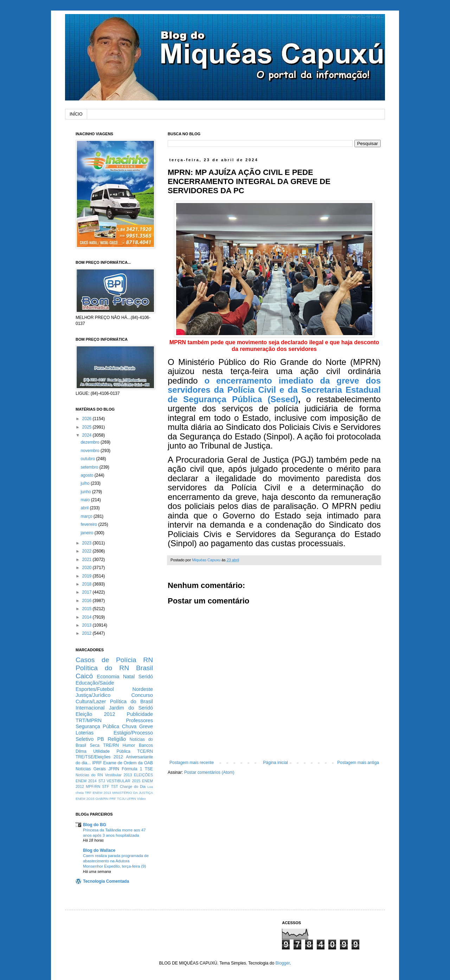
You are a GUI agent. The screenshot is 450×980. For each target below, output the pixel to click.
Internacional (90, 708)
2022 (88, 551)
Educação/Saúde (95, 683)
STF (105, 786)
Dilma (81, 751)
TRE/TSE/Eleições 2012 (99, 757)
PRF (113, 799)
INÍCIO (76, 114)
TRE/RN (111, 745)
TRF (88, 793)
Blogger (282, 963)
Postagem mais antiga (358, 763)
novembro (91, 451)
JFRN (114, 769)
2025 (88, 427)
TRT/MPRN (89, 720)
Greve (146, 726)
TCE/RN (145, 751)
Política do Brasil (131, 701)
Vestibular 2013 (118, 775)
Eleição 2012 (95, 714)
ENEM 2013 (102, 793)
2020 (88, 568)
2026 (88, 419)
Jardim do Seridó (131, 708)
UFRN (131, 799)
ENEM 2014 (86, 781)
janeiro (87, 533)
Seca (94, 745)
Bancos (146, 745)
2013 (88, 625)
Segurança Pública (97, 726)
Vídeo (141, 799)
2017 (88, 592)
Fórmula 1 (132, 769)
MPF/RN (93, 786)
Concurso (142, 695)
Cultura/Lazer (91, 701)
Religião (117, 739)
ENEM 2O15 (85, 799)
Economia (108, 677)
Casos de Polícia (106, 660)
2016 (88, 601)
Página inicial (275, 763)
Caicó (84, 676)
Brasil (144, 668)
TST (114, 786)
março (87, 516)
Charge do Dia (133, 786)
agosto (87, 475)
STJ (101, 781)
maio (86, 500)
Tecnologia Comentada (106, 881)
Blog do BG (95, 825)
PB (101, 739)
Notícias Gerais (91, 769)
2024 (88, 435)
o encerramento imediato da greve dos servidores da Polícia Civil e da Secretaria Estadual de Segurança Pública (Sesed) (274, 390)
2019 (88, 576)
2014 (88, 617)
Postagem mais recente (192, 763)
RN (148, 660)
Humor (129, 745)
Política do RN (102, 668)
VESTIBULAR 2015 (123, 781)
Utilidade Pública (112, 751)
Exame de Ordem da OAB (128, 763)
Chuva (129, 726)
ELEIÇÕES (143, 775)
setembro (90, 467)
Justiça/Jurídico (93, 695)
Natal (129, 677)
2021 (88, 560)
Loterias (85, 733)
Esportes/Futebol (95, 689)
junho (86, 492)
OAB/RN (102, 799)
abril (85, 508)
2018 (88, 584)
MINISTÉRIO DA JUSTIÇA (133, 793)
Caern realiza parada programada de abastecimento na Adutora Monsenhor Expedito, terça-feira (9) (116, 861)
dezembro (91, 442)
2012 (88, 633)
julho (86, 483)
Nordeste (143, 689)
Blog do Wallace (99, 850)
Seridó (146, 677)
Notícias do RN (89, 775)
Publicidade (140, 714)
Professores (139, 720)
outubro (88, 459)
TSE (149, 769)
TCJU (121, 799)
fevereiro (89, 524)
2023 (88, 543)
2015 (88, 609)
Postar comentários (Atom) (209, 772)
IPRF (97, 763)
